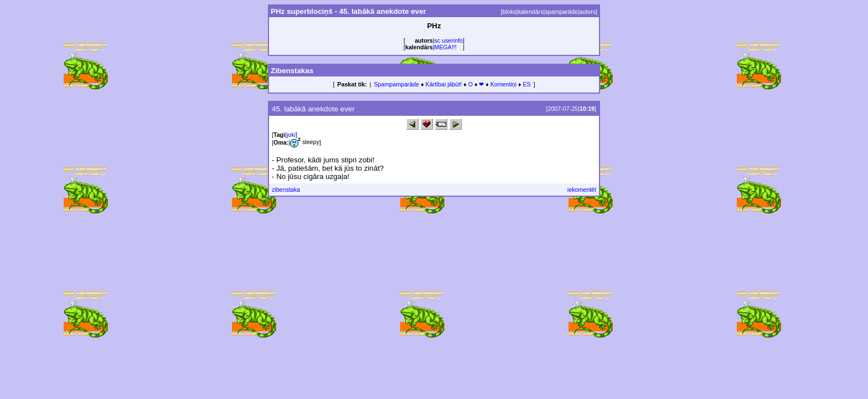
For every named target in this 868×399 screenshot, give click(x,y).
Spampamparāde (396, 84)
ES (526, 84)
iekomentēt (582, 190)
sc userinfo (449, 40)
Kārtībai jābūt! (444, 84)
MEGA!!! (446, 47)
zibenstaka (286, 190)
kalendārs (530, 12)
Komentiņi (503, 84)
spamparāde (561, 12)
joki (291, 135)
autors (587, 12)
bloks (510, 12)
